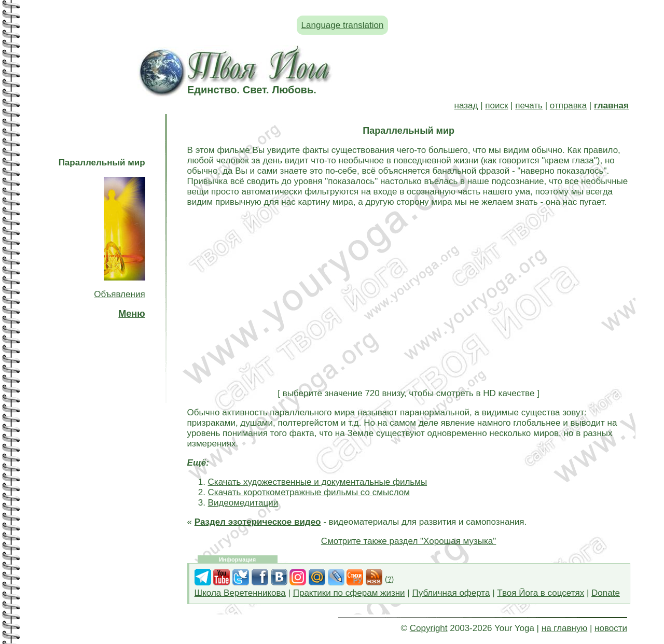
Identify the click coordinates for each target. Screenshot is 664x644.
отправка (568, 106)
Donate (606, 593)
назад (466, 106)
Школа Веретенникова (240, 593)
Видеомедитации (243, 503)
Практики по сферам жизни (349, 593)
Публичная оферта (451, 593)
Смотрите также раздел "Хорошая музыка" (409, 541)
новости (611, 628)
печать (529, 106)
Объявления (119, 294)
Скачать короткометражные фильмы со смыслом (309, 492)
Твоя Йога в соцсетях (541, 593)
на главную (564, 628)
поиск (496, 106)
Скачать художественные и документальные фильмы (318, 482)
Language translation (343, 25)
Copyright (429, 628)
